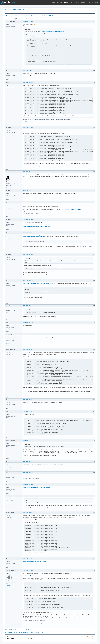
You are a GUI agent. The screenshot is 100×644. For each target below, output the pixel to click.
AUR (89, 2)
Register (19, 10)
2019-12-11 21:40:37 (28, 255)
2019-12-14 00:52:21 (28, 559)
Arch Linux (9, 2)
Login (24, 10)
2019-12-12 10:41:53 (28, 461)
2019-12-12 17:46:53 (28, 496)
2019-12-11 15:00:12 (28, 82)
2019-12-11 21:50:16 (28, 281)
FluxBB (93, 639)
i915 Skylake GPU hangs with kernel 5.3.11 (39, 16)
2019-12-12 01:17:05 (28, 350)
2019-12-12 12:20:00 (28, 484)
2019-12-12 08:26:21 (28, 440)
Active (87, 12)
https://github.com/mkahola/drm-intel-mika (33, 237)
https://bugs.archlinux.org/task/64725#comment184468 (36, 284)
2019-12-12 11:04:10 (28, 473)
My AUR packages (27, 122)
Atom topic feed (92, 637)
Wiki (72, 2)
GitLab (77, 2)
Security (83, 2)
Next (29, 19)
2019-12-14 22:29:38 (28, 570)
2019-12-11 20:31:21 (28, 190)
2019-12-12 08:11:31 (28, 411)
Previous (11, 19)
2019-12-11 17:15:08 (28, 128)
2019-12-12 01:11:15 (28, 334)
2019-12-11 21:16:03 (28, 219)
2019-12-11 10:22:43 (28, 21)
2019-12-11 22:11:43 (28, 306)
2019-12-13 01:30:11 (28, 513)
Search (14, 10)
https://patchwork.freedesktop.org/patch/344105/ (52, 31)
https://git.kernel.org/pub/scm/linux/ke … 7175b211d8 (36, 562)
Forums (66, 2)
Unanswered (92, 12)
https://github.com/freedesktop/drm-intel (73, 210)
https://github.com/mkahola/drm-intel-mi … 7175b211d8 (36, 226)
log (31, 576)
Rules (10, 10)
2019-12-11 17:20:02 (28, 172)
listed (40, 618)
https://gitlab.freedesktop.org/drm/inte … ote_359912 (36, 211)
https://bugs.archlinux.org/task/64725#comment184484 (36, 487)
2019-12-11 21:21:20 (28, 232)
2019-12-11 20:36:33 (28, 202)
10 (26, 19)
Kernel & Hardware (16, 16)
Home (53, 2)
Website (9, 344)
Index (6, 10)
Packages (59, 2)
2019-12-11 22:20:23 (28, 322)
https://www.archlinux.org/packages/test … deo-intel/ (36, 225)
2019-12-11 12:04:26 (28, 71)
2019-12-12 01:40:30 (28, 400)
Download (95, 2)
